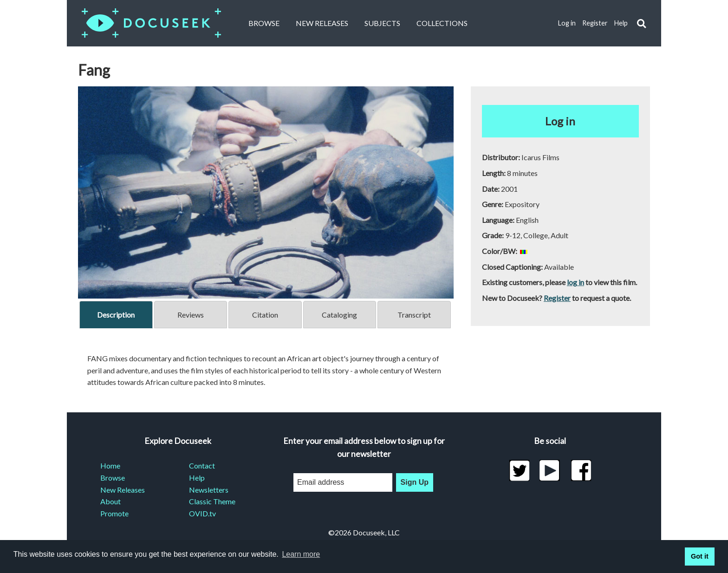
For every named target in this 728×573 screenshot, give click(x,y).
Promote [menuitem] (114, 513)
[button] (641, 23)
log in (575, 282)
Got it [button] (700, 556)
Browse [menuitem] (113, 478)
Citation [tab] (265, 315)
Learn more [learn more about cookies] (301, 554)
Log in (567, 23)
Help (621, 23)
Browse (264, 23)
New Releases (322, 23)
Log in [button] (560, 121)
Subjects (382, 23)
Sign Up (415, 482)
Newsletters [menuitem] (209, 490)
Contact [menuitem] (202, 466)
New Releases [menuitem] (123, 490)
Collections (442, 23)
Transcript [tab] (414, 315)
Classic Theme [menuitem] (212, 501)
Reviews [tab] (191, 315)
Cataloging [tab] (339, 315)
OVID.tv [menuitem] (202, 513)
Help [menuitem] (197, 478)
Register (595, 23)
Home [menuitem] (110, 466)
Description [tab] (116, 315)
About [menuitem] (110, 501)
